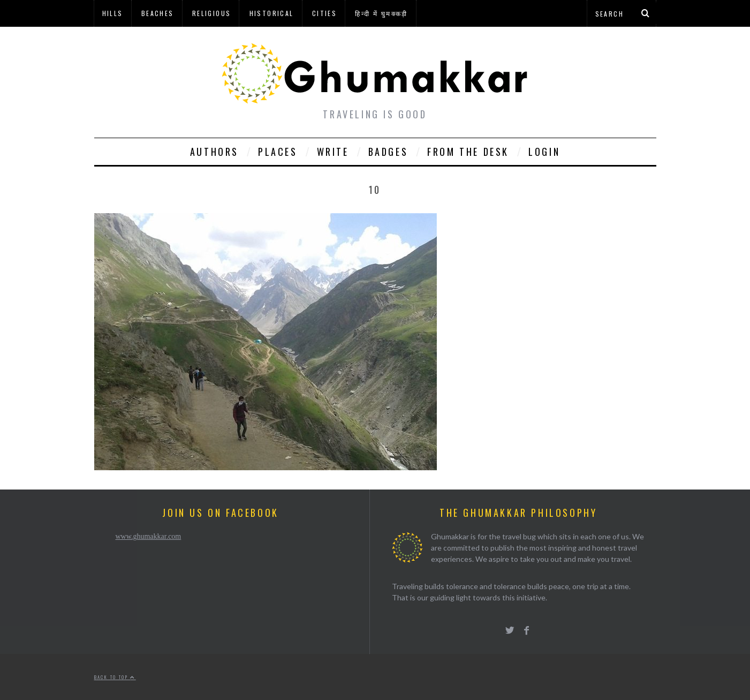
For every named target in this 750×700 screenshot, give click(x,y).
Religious (212, 13)
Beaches (158, 13)
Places (278, 152)
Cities (324, 13)
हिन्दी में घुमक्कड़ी (381, 13)
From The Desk (468, 152)
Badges (388, 152)
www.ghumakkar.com (149, 536)
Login (544, 152)
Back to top (115, 677)
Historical (272, 13)
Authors (214, 152)
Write (333, 152)
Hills (113, 13)
